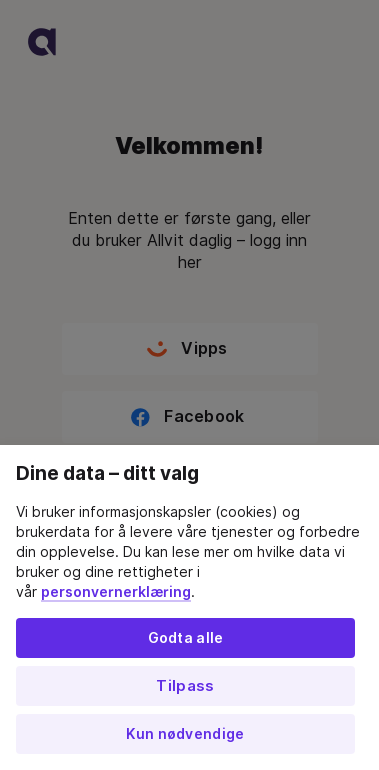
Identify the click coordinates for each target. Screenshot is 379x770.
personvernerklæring (116, 592)
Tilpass (185, 686)
